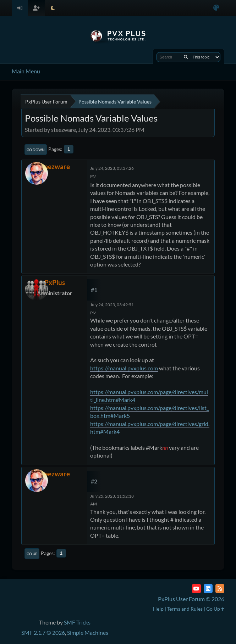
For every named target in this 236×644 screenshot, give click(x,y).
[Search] (186, 57)
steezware (54, 166)
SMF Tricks (77, 622)
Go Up (32, 554)
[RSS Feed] (220, 589)
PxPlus (55, 282)
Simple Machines (88, 632)
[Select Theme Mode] (53, 8)
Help (158, 609)
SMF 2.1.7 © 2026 (43, 632)
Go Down (36, 150)
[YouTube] (196, 589)
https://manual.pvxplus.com (124, 368)
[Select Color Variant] (216, 8)
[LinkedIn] (208, 589)
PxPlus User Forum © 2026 (191, 599)
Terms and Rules (185, 609)
